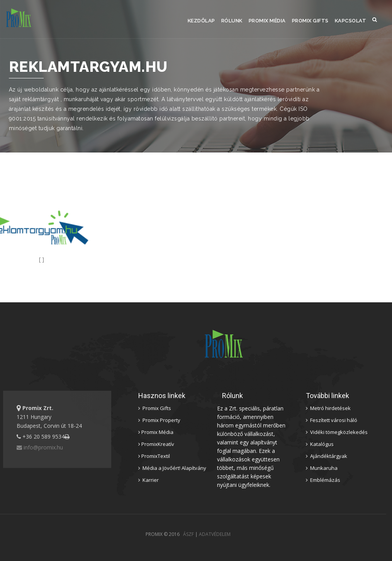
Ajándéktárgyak (327, 456)
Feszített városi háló (332, 420)
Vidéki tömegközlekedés (337, 432)
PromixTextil (154, 456)
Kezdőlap (201, 21)
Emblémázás (323, 480)
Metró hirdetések (328, 408)
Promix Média (267, 21)
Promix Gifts (310, 21)
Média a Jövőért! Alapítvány (172, 468)
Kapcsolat (351, 21)
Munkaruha (322, 468)
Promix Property (159, 420)
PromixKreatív (156, 444)
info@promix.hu (40, 447)
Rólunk (232, 21)
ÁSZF (188, 534)
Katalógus (320, 444)
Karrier (148, 480)
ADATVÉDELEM (215, 534)
